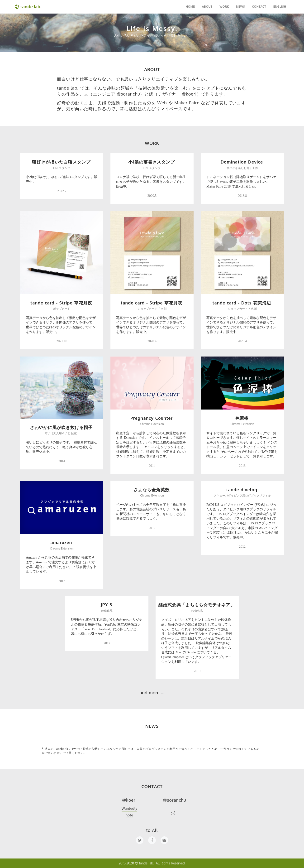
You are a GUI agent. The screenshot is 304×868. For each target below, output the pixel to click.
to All (152, 830)
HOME (190, 7)
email (164, 840)
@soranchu (174, 800)
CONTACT (259, 7)
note (129, 815)
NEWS (240, 7)
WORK (224, 7)
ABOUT (207, 7)
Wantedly (129, 808)
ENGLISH (280, 7)
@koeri (129, 800)
